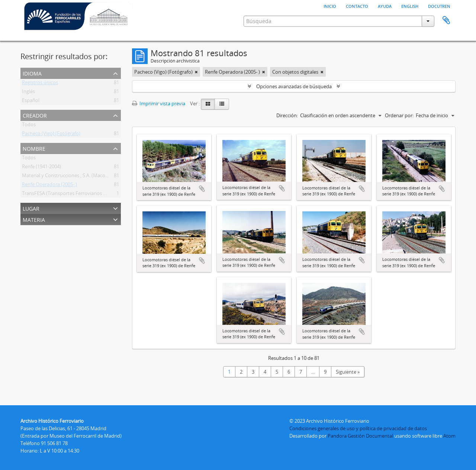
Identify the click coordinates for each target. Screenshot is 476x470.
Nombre (34, 148)
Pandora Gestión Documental (360, 436)
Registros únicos (40, 84)
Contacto (357, 6)
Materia (34, 219)
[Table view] (222, 104)
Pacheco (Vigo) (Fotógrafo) (51, 135)
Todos (29, 126)
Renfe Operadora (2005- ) (49, 186)
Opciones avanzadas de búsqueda (294, 86)
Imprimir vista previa (159, 103)
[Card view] (208, 104)
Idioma (32, 73)
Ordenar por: (399, 115)
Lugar (31, 208)
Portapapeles (446, 20)
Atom (449, 436)
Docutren (439, 6)
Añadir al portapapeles (202, 189)
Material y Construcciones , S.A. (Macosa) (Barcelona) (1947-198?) (93, 177)
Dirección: (287, 115)
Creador (35, 115)
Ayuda (385, 6)
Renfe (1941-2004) (41, 168)
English (410, 6)
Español (31, 102)
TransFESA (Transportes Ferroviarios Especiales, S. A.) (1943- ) (89, 195)
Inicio (330, 6)
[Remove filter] (196, 72)
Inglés (28, 93)
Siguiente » (348, 372)
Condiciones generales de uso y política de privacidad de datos (358, 428)
